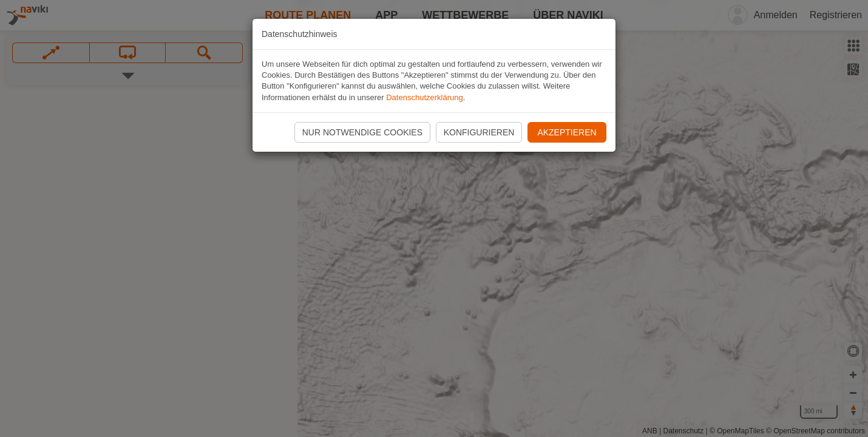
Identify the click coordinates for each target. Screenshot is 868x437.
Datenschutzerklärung (424, 97)
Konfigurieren (479, 132)
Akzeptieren (567, 132)
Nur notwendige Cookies (362, 132)
